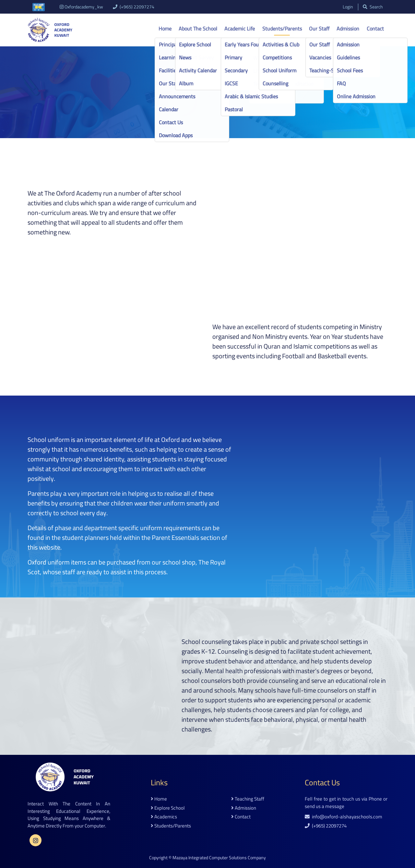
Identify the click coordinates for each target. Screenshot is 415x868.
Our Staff (319, 29)
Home (165, 29)
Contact (375, 29)
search (373, 7)
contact (241, 817)
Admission (348, 29)
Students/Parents (282, 29)
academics (164, 817)
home (159, 799)
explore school (168, 808)
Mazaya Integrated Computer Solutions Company (219, 858)
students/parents (171, 826)
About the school (198, 29)
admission (244, 808)
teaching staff (248, 799)
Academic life (240, 29)
